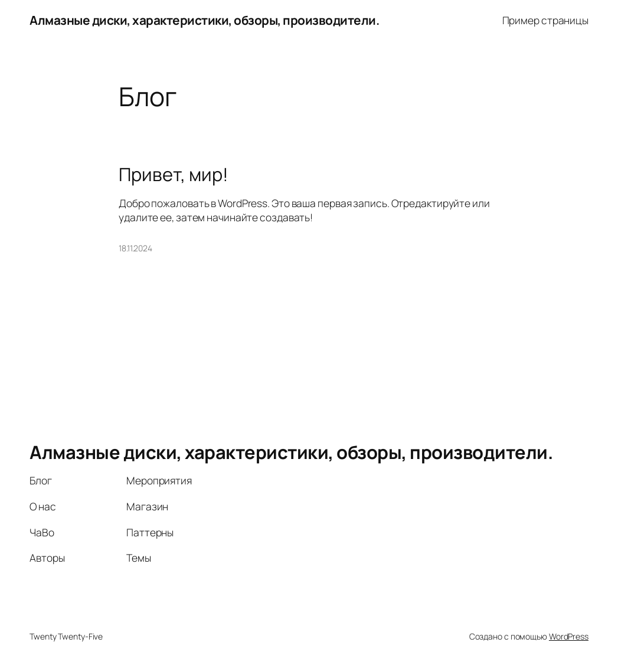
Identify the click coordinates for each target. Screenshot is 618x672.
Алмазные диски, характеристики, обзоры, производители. (204, 20)
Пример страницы (546, 20)
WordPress (569, 636)
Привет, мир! (174, 174)
